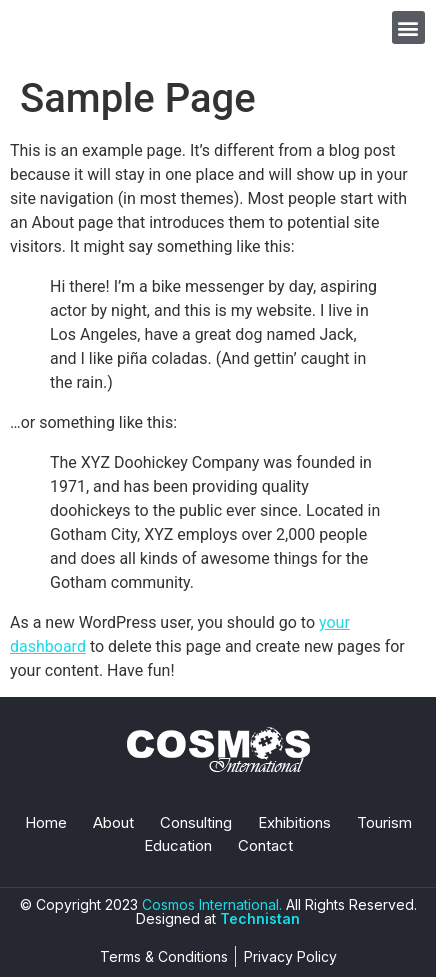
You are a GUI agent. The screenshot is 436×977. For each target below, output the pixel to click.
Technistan (260, 918)
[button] (408, 27)
